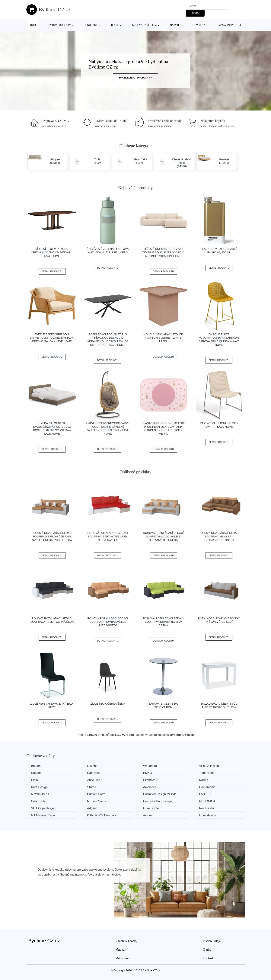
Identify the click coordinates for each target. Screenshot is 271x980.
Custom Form (96, 794)
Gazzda (92, 766)
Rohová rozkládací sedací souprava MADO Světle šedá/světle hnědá (163, 536)
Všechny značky (126, 941)
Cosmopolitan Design (157, 801)
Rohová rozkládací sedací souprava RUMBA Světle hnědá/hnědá (108, 622)
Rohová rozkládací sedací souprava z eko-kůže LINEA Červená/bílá (108, 536)
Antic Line (94, 780)
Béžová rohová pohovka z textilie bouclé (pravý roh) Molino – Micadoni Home (163, 252)
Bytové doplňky (60, 25)
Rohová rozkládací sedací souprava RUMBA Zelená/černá (163, 622)
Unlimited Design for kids (160, 794)
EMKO (147, 773)
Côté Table (38, 801)
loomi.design (208, 815)
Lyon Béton (95, 773)
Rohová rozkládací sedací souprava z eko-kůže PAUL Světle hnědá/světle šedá (52, 536)
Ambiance (150, 787)
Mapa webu (123, 958)
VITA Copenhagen (43, 808)
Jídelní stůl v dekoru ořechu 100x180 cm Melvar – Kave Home (52, 252)
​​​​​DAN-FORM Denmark (102, 815)
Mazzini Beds (40, 794)
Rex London (207, 808)
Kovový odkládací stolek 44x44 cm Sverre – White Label (163, 338)
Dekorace (91, 25)
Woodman (150, 766)
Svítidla (200, 25)
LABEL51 (206, 794)
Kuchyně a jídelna (145, 25)
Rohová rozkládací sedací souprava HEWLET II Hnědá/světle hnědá (219, 536)
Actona (148, 815)
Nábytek (176, 25)
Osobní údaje (212, 941)
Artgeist (92, 808)
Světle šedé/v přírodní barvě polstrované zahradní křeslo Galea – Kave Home (52, 338)
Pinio (34, 780)
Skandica (149, 780)
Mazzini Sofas (97, 801)
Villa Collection (209, 766)
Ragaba (36, 773)
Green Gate (151, 808)
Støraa (92, 787)
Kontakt (208, 958)
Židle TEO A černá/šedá (108, 704)
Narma (204, 780)
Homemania (207, 787)
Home (34, 25)
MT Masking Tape (43, 815)
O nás (207, 950)
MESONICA (207, 801)
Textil (115, 25)
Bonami (36, 766)
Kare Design (39, 787)
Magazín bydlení (230, 25)
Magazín (121, 950)
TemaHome (207, 773)
